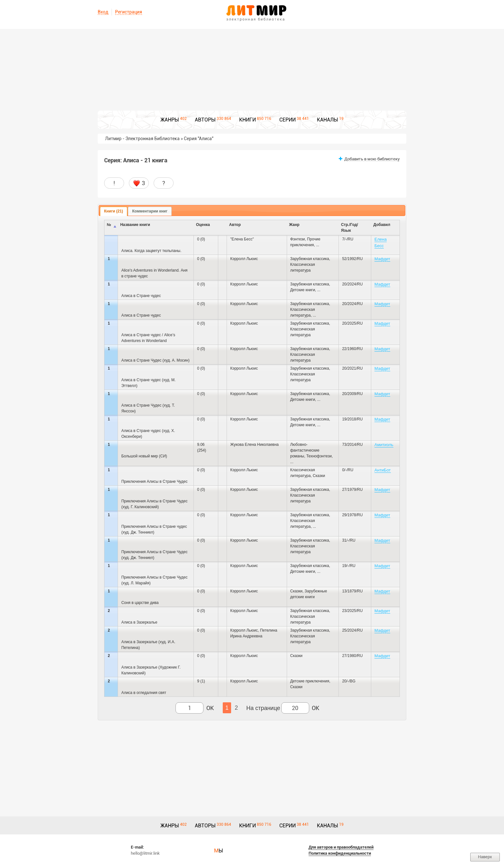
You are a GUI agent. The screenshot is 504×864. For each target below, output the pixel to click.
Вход (103, 12)
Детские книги (303, 290)
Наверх (485, 857)
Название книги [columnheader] (135, 225)
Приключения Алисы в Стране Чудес (154, 482)
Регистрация (129, 12)
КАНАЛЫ (328, 120)
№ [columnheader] (109, 225)
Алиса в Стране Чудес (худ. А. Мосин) (155, 360)
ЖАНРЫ (170, 120)
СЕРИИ (288, 120)
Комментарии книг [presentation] (150, 211)
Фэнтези (298, 239)
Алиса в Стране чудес (141, 296)
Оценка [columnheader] (203, 225)
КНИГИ (248, 120)
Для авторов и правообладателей (341, 847)
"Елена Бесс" (242, 239)
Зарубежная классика (310, 259)
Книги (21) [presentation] (114, 211)
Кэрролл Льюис (244, 259)
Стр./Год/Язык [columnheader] (350, 228)
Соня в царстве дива (140, 603)
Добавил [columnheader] (382, 225)
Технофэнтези (319, 456)
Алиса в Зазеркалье (139, 622)
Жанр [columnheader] (294, 225)
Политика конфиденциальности (340, 853)
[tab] (114, 212)
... (318, 245)
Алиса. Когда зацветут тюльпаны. (151, 251)
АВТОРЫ (205, 120)
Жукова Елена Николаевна (254, 445)
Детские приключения (310, 681)
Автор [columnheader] (235, 225)
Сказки (319, 476)
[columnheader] (222, 228)
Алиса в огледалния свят (144, 693)
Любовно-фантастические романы (305, 450)
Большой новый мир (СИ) (144, 456)
